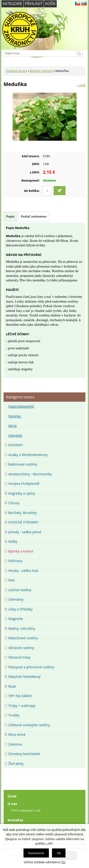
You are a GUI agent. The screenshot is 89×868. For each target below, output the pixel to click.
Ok (59, 853)
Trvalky (14, 715)
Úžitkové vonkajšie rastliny (29, 725)
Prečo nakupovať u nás (26, 810)
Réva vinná (17, 734)
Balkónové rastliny (23, 464)
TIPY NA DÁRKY (20, 696)
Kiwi (12, 580)
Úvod (12, 796)
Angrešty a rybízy (22, 493)
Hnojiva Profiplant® (24, 484)
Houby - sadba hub (23, 571)
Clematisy (16, 599)
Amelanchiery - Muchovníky (30, 474)
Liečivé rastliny (20, 590)
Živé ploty (16, 764)
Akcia (12, 426)
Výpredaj (15, 435)
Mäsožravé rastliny (23, 638)
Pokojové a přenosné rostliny (31, 667)
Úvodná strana (16, 71)
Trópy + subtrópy (22, 706)
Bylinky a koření (41, 71)
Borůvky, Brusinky (22, 513)
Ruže (12, 686)
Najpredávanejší (21, 406)
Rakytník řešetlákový (24, 677)
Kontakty (15, 820)
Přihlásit (34, 4)
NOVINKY (16, 445)
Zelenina (15, 744)
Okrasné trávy (19, 657)
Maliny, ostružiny (22, 628)
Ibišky (13, 541)
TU (63, 862)
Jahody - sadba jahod (25, 532)
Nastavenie (36, 853)
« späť (81, 85)
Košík (50, 4)
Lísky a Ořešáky (20, 609)
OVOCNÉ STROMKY (23, 522)
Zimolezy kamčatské (24, 754)
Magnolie (16, 619)
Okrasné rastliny (21, 648)
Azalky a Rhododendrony (28, 455)
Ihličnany (15, 561)
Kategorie (12, 4)
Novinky (15, 416)
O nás (12, 804)
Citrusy (14, 503)
